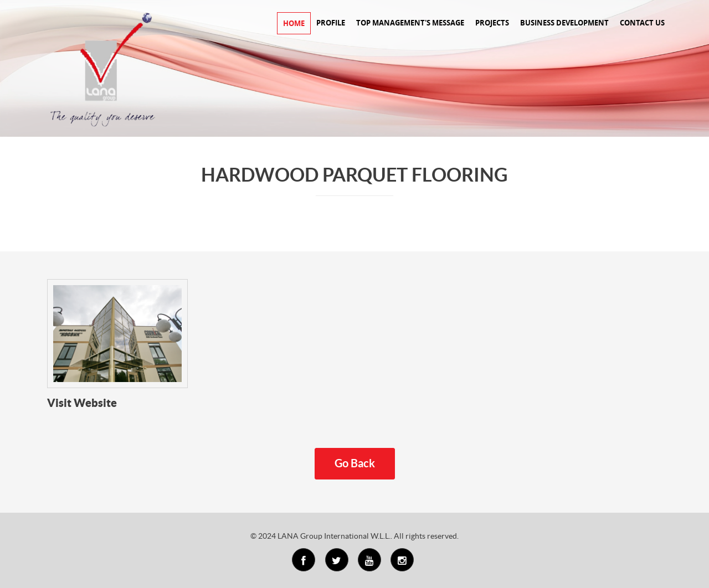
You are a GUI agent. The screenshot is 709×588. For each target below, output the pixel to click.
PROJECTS (492, 23)
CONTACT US (642, 23)
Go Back (355, 463)
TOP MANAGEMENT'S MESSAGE (410, 23)
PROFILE (331, 23)
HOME (294, 23)
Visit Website (82, 403)
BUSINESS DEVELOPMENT (564, 23)
